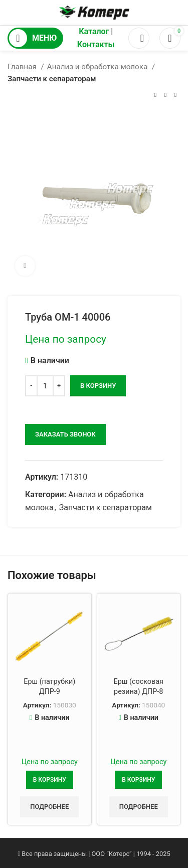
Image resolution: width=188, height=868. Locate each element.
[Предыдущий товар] (155, 95)
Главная (23, 67)
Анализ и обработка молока (98, 67)
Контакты (96, 44)
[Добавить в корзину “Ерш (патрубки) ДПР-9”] (50, 780)
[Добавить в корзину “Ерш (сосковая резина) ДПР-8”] (138, 780)
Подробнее (49, 807)
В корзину (98, 386)
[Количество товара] (45, 386)
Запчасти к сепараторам (52, 79)
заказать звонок (65, 434)
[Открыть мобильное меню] (35, 38)
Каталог (94, 31)
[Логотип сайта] (94, 12)
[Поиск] (139, 38)
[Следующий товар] (175, 95)
